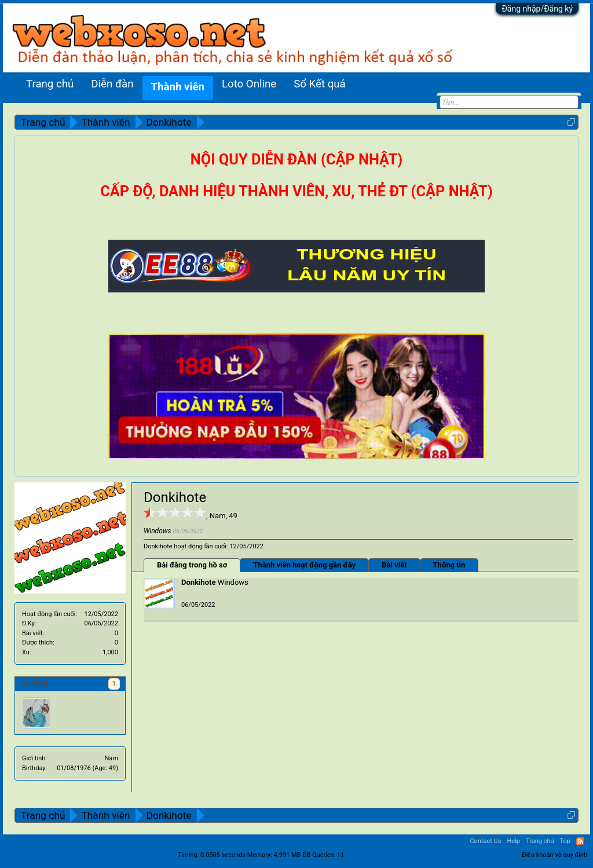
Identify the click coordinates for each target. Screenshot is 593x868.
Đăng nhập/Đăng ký (537, 9)
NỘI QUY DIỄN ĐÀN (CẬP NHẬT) (296, 160)
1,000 (110, 652)
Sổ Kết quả (319, 84)
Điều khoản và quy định (554, 855)
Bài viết (394, 565)
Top (565, 841)
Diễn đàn (112, 84)
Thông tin (449, 565)
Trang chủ (50, 84)
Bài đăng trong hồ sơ (192, 565)
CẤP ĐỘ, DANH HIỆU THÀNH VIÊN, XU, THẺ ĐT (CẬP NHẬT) (296, 191)
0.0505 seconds (223, 855)
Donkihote (199, 582)
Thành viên (178, 87)
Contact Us (485, 841)
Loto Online (249, 84)
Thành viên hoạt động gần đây (304, 565)
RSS (580, 841)
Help (513, 841)
